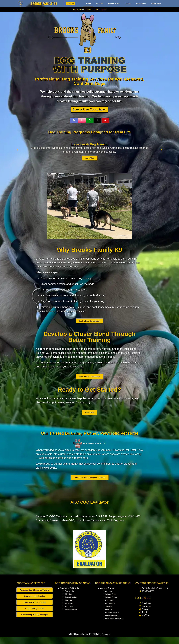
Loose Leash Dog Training (89, 144)
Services (99, 4)
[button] (18, 150)
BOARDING (156, 4)
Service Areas (114, 4)
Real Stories (141, 4)
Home (88, 4)
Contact (128, 4)
